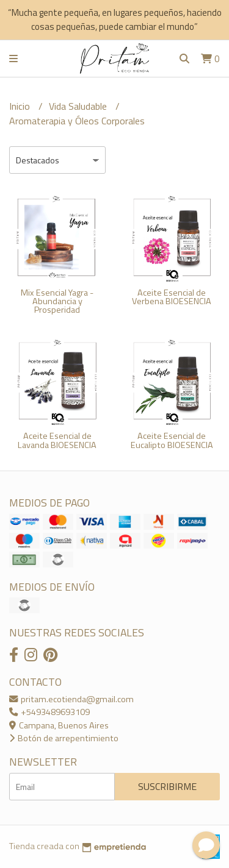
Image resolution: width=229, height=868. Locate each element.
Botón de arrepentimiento (64, 738)
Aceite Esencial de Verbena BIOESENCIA (172, 297)
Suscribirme (167, 786)
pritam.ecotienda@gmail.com (71, 699)
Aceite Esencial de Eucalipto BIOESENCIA (172, 440)
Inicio (21, 106)
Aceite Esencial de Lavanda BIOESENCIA (57, 440)
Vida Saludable (79, 106)
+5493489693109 (49, 712)
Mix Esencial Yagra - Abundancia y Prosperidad (57, 301)
